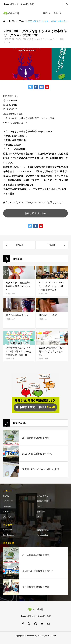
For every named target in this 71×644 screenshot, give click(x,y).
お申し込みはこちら (36, 213)
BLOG (40, 506)
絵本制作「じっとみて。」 (46, 39)
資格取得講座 (43, 530)
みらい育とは (43, 496)
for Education (43, 535)
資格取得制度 (43, 501)
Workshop (7, 530)
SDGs (19, 39)
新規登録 (58, 13)
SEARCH (67, 4)
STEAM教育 (28, 39)
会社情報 (41, 512)
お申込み (7, 506)
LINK (39, 517)
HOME (6, 496)
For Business (9, 535)
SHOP (6, 512)
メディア (7, 517)
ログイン (47, 13)
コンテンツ (8, 501)
